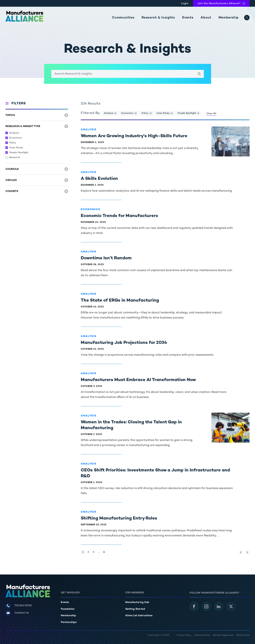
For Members (135, 593)
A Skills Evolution (99, 179)
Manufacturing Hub (137, 602)
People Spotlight (19, 153)
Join (219, 4)
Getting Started (135, 609)
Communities (123, 18)
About (206, 18)
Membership (229, 18)
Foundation (68, 609)
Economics (16, 138)
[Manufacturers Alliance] (24, 16)
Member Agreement (223, 635)
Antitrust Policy (202, 635)
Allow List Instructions (139, 616)
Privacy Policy (184, 635)
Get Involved (70, 593)
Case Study (16, 148)
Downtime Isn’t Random (106, 258)
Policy (13, 143)
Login (185, 4)
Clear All (211, 114)
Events (188, 18)
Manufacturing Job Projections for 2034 (124, 343)
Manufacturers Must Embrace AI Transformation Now (138, 380)
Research (15, 158)
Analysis (14, 133)
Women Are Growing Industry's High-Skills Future (134, 136)
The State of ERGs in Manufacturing (120, 301)
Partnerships (69, 622)
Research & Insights (158, 18)
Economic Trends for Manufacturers (119, 216)
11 (105, 552)
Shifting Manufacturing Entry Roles (119, 519)
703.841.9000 (23, 606)
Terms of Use (243, 635)
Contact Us (22, 613)
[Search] (247, 18)
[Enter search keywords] (128, 74)
